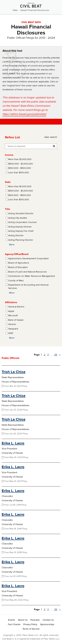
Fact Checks (14, 624)
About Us (23, 620)
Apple (11, 311)
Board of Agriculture (19, 263)
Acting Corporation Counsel (22, 222)
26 (56, 355)
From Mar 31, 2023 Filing (14, 386)
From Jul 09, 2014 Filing (14, 505)
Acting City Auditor (18, 218)
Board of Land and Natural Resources (28, 272)
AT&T (11, 333)
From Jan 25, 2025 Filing (15, 410)
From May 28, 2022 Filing (15, 600)
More (12, 245)
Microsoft (13, 316)
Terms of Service (31, 629)
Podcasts (35, 620)
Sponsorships (47, 624)
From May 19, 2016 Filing (14, 529)
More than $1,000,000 (20, 159)
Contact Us (48, 620)
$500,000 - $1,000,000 (21, 164)
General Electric (16, 307)
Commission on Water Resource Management (32, 276)
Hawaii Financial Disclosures (35, 10)
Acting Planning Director (21, 240)
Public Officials (11, 358)
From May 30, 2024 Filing (15, 457)
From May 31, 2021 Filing (14, 481)
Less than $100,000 (19, 173)
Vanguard (13, 329)
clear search (51, 137)
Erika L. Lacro (13, 443)
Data (15, 10)
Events (12, 620)
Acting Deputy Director (20, 227)
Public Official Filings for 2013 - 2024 (31, 38)
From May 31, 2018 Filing (14, 552)
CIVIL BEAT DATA (31, 22)
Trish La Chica (13, 372)
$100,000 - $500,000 (20, 168)
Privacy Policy (30, 624)
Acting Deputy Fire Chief (21, 231)
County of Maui (16, 281)
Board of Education (18, 267)
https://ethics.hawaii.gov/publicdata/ (24, 114)
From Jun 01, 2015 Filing (14, 576)
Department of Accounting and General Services (28, 287)
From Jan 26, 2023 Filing (15, 434)
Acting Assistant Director (21, 214)
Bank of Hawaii (16, 320)
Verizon (12, 324)
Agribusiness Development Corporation (29, 259)
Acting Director (16, 236)
